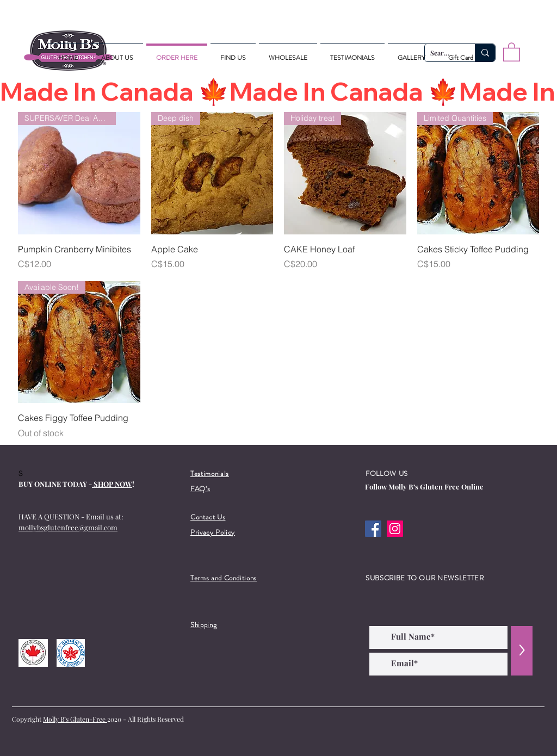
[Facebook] (373, 529)
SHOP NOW (112, 484)
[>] (522, 651)
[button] (512, 51)
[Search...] (485, 53)
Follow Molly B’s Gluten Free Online (424, 487)
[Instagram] (395, 529)
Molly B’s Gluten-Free (75, 719)
